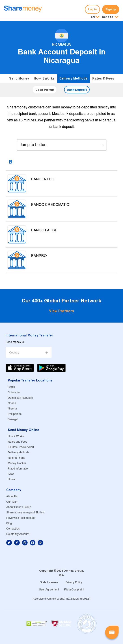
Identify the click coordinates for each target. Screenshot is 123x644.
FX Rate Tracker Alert (21, 447)
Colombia (14, 393)
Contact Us (13, 529)
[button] (110, 17)
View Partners (62, 311)
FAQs (11, 474)
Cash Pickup (45, 90)
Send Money (19, 78)
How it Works (44, 78)
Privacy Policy (74, 583)
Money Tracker (17, 463)
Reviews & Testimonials (21, 518)
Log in (92, 9)
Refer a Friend (17, 458)
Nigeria (12, 409)
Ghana (12, 403)
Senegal (13, 419)
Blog (9, 523)
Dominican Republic (20, 398)
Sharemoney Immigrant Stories (25, 513)
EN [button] (93, 17)
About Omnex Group (19, 507)
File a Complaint (74, 590)
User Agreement (49, 590)
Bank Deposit (77, 90)
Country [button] (14, 353)
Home (12, 479)
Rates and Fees (17, 442)
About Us (12, 496)
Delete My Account (18, 534)
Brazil (11, 387)
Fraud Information (19, 469)
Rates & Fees (103, 78)
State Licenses (49, 583)
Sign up (111, 9)
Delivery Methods (73, 78)
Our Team (12, 502)
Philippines (15, 414)
